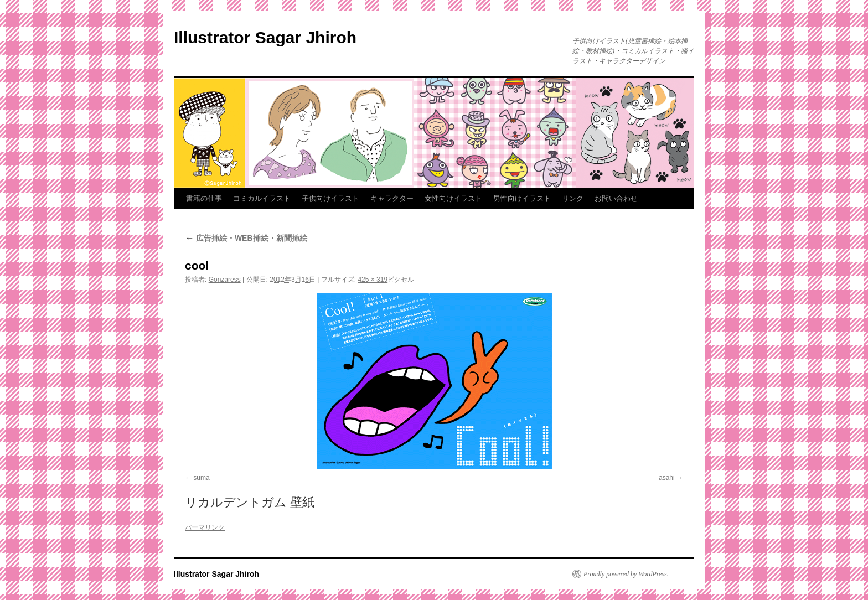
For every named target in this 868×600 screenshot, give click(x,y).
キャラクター (392, 198)
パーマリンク (205, 527)
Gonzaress (225, 280)
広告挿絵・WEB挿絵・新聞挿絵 (246, 238)
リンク (573, 198)
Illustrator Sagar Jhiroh (265, 37)
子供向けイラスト (330, 198)
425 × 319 (373, 280)
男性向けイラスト (522, 198)
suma (201, 478)
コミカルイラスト (262, 198)
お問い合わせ (616, 198)
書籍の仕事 (204, 198)
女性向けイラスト (453, 198)
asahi (667, 478)
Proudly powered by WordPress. (626, 574)
